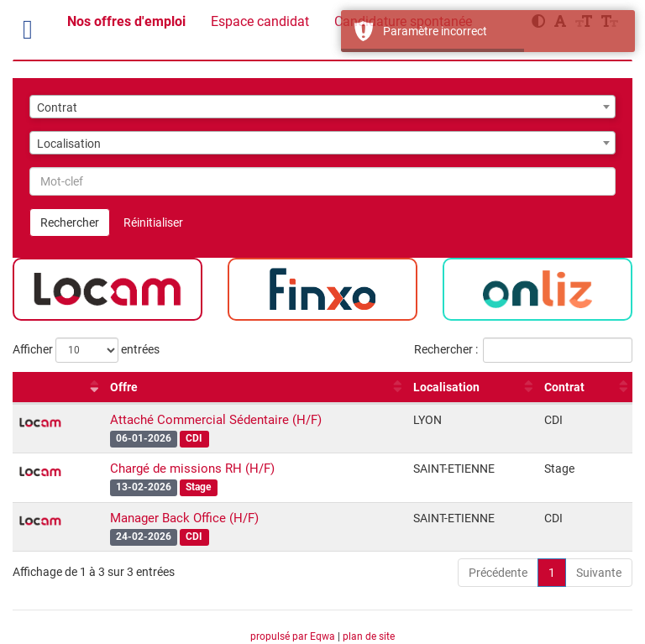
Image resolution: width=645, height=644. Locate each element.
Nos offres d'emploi (126, 21)
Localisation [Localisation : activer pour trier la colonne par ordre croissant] (446, 387)
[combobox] (322, 107)
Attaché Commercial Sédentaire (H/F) (216, 420)
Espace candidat (260, 21)
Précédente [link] (498, 573)
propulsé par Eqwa (294, 636)
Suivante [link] (599, 573)
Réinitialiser (153, 223)
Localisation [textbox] (69, 144)
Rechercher (70, 223)
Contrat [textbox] (57, 107)
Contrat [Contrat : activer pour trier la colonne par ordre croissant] (564, 387)
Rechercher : (523, 350)
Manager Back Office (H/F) (184, 518)
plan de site (369, 636)
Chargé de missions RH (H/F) (192, 469)
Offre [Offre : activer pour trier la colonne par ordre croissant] (124, 387)
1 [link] (552, 573)
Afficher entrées (86, 350)
